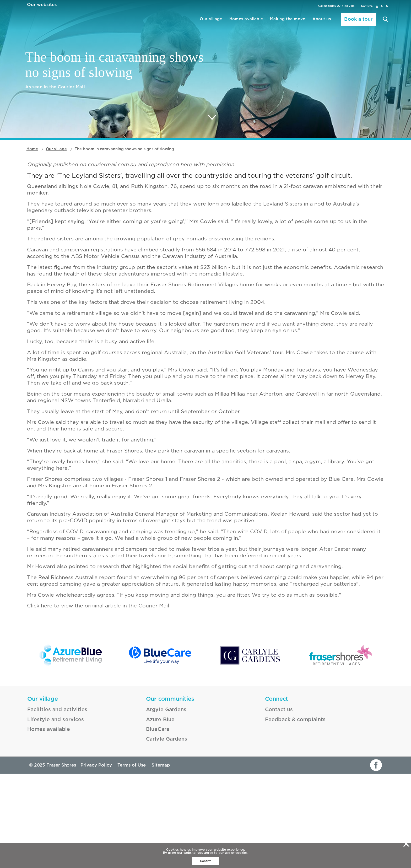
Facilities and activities (52, 805)
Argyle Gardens (163, 805)
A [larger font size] (386, 6)
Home (33, 179)
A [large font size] (381, 6)
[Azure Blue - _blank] (70, 754)
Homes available (223, 21)
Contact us (277, 805)
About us (313, 21)
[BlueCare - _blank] (160, 754)
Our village (181, 21)
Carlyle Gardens (163, 832)
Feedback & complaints (290, 814)
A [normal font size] (376, 6)
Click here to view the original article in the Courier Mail (92, 695)
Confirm (206, 861)
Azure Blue (158, 814)
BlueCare (156, 823)
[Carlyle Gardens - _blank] (251, 754)
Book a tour (355, 21)
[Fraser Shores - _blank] (341, 754)
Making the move (273, 21)
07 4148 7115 (344, 6)
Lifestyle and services (51, 814)
